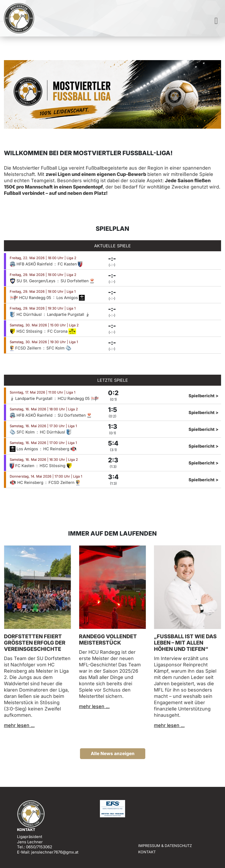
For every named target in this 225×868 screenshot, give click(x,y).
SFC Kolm (59, 348)
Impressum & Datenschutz (165, 846)
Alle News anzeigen (113, 754)
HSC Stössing (26, 331)
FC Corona (62, 331)
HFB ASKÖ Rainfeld (32, 264)
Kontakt (147, 852)
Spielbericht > (203, 396)
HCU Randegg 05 (31, 298)
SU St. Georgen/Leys (33, 281)
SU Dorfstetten (77, 281)
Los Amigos (71, 298)
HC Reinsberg (60, 449)
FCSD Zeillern (26, 348)
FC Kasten (70, 264)
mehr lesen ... (19, 725)
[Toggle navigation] (216, 21)
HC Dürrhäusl (26, 314)
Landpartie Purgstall (68, 314)
